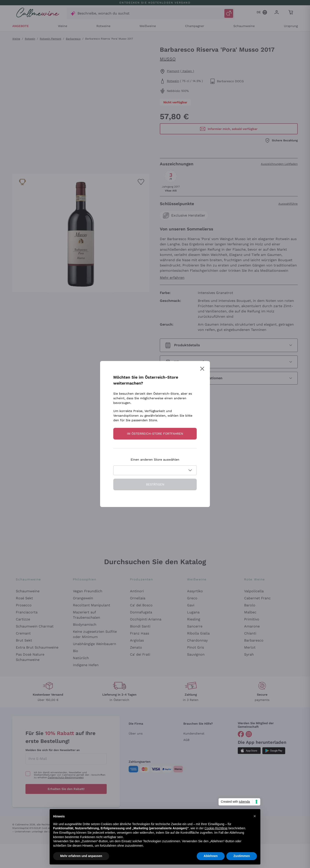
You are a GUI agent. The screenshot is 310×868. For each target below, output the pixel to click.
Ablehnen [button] (211, 856)
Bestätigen (155, 484)
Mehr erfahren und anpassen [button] (81, 856)
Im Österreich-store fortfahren (155, 434)
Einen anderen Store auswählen (155, 460)
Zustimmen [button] (242, 856)
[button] (255, 816)
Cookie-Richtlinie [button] (216, 828)
